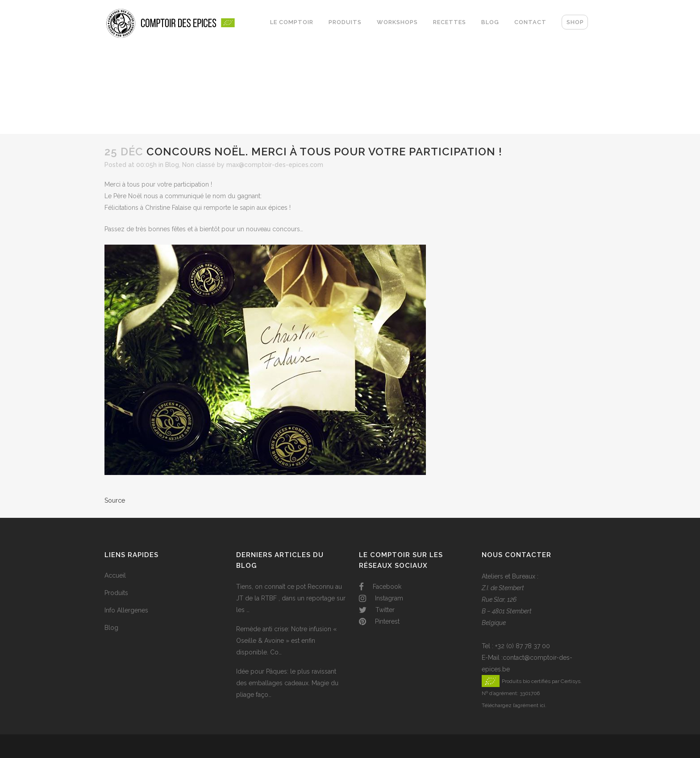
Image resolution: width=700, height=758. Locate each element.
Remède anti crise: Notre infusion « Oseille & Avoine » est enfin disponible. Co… (286, 641)
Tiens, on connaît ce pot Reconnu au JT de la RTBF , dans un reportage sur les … (291, 598)
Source (115, 500)
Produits (116, 593)
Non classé (199, 165)
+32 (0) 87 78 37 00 (523, 646)
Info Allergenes (126, 610)
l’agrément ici (529, 705)
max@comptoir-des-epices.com (275, 165)
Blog (172, 165)
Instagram (381, 598)
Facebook (380, 587)
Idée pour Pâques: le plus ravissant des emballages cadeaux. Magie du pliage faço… (287, 683)
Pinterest (379, 621)
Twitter (377, 610)
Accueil (115, 575)
